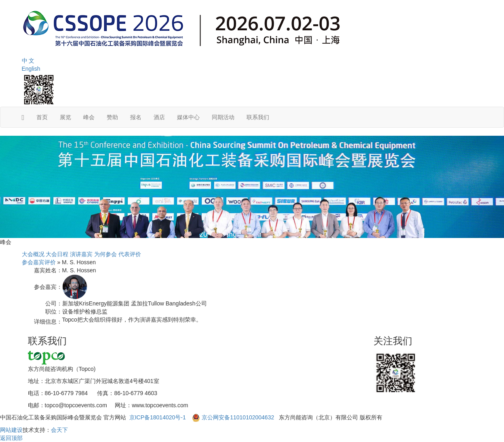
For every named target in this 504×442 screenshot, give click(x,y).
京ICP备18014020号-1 (158, 417)
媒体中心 (188, 117)
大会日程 (57, 254)
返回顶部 (11, 438)
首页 (42, 117)
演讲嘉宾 (81, 254)
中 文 (28, 61)
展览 (65, 117)
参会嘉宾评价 (39, 262)
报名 (136, 117)
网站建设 (11, 430)
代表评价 (130, 254)
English (31, 69)
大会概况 (33, 254)
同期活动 (223, 117)
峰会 (89, 117)
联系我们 (258, 117)
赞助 (112, 117)
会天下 (59, 430)
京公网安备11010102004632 (238, 417)
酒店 (159, 117)
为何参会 (105, 254)
